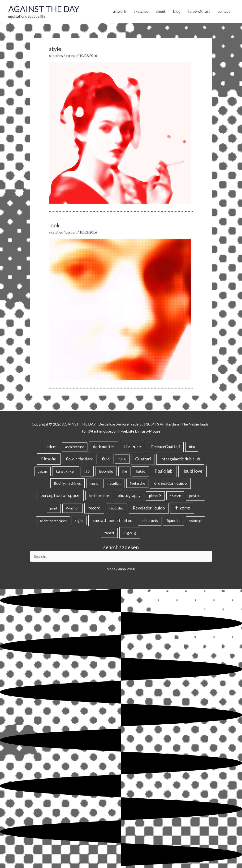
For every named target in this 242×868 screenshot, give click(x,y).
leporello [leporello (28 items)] (106, 471)
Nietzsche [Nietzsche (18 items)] (137, 483)
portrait (71, 56)
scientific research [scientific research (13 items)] (53, 521)
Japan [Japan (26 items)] (43, 471)
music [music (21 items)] (94, 483)
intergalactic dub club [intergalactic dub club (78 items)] (180, 459)
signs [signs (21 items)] (79, 521)
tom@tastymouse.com (100, 431)
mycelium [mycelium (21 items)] (114, 483)
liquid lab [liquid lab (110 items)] (164, 471)
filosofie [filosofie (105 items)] (49, 459)
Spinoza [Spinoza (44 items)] (174, 521)
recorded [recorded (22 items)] (117, 508)
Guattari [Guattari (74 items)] (143, 459)
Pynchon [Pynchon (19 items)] (73, 508)
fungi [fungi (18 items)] (122, 459)
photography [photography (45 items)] (129, 496)
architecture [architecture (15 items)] (75, 447)
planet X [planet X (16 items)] (155, 496)
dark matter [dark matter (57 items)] (104, 447)
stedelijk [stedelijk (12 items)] (195, 521)
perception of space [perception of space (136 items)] (60, 495)
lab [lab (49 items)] (87, 471)
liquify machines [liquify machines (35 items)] (67, 483)
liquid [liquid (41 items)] (141, 471)
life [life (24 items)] (124, 471)
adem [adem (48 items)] (52, 447)
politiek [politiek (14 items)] (175, 496)
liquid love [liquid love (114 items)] (192, 471)
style (55, 49)
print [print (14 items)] (54, 508)
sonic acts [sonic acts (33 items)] (150, 520)
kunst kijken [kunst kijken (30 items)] (66, 471)
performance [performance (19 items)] (99, 496)
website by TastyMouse (141, 431)
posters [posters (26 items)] (195, 496)
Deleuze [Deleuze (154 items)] (133, 446)
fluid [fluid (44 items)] (106, 459)
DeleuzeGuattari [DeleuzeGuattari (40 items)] (165, 447)
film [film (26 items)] (192, 447)
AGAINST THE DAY (44, 9)
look (54, 225)
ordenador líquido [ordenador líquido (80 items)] (170, 483)
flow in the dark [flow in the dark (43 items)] (79, 459)
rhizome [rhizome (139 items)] (182, 508)
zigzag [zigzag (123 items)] (130, 533)
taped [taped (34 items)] (109, 533)
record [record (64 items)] (94, 508)
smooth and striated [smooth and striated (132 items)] (112, 520)
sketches (56, 56)
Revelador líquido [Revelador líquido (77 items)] (149, 508)
